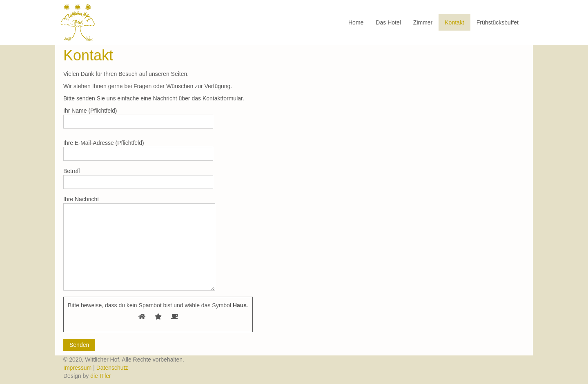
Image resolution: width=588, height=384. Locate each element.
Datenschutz (112, 368)
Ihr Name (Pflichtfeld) (138, 118)
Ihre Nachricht (139, 243)
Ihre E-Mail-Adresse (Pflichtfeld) (138, 150)
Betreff (138, 178)
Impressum (78, 368)
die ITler (101, 376)
